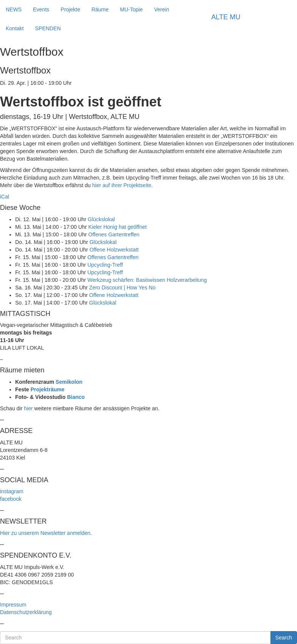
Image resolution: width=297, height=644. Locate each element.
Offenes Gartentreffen (114, 234)
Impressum (13, 605)
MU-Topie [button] (131, 9)
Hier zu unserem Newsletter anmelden (45, 533)
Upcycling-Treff (105, 265)
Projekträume (47, 389)
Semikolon (69, 382)
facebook (11, 499)
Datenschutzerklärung (26, 612)
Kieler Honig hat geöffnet (118, 227)
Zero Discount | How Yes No (122, 288)
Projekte (70, 9)
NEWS (14, 9)
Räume (100, 9)
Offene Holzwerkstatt (114, 250)
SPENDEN (48, 28)
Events (41, 9)
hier (28, 408)
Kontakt (15, 28)
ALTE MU (226, 17)
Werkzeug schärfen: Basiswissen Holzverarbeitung (147, 280)
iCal (5, 197)
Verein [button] (162, 9)
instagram (12, 491)
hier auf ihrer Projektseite (122, 185)
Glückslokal (101, 219)
